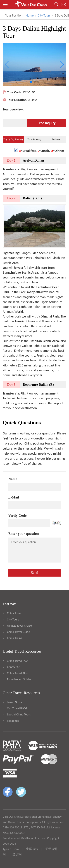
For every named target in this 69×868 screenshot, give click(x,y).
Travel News (14, 702)
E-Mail (14, 497)
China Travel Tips (17, 673)
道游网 (17, 854)
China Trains (14, 638)
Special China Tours (19, 714)
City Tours (44, 15)
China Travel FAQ (17, 661)
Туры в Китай (11, 849)
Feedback (13, 721)
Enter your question (23, 534)
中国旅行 (32, 849)
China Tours (14, 613)
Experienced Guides (19, 679)
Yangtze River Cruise (19, 626)
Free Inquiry (47, 123)
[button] (34, 4)
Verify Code (17, 515)
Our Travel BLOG (17, 708)
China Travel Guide (18, 632)
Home (30, 15)
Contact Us (14, 667)
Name (13, 479)
